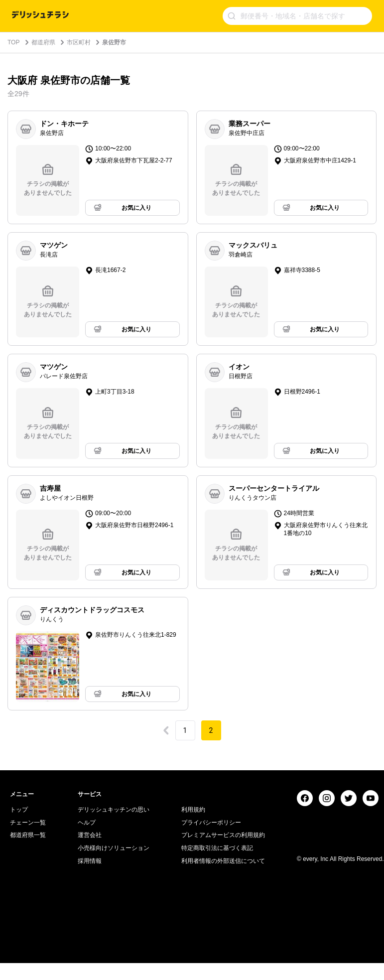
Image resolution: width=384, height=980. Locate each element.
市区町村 (79, 42)
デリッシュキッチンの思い (114, 934)
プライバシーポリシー (211, 947)
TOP (13, 42)
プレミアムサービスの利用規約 (223, 960)
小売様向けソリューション (114, 972)
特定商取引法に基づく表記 (217, 972)
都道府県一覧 (28, 960)
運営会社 (90, 960)
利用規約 (193, 934)
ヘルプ (87, 947)
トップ (19, 934)
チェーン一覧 (28, 947)
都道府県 (43, 42)
